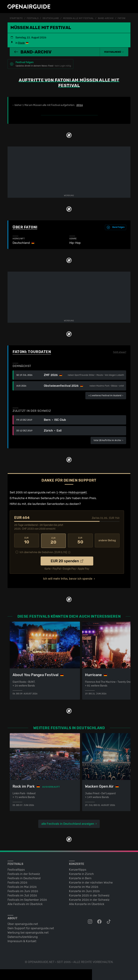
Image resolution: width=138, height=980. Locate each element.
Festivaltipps (16, 869)
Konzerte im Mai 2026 (84, 886)
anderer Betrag (107, 540)
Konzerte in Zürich (81, 873)
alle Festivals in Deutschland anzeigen (68, 823)
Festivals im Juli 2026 (22, 895)
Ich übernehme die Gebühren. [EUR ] (43, 552)
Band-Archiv (106, 18)
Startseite (16, 18)
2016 (80, 105)
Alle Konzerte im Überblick (87, 903)
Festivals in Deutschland (24, 878)
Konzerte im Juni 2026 (84, 890)
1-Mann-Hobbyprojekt (71, 492)
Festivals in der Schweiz (24, 873)
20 (54, 540)
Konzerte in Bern (80, 878)
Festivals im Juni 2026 (23, 890)
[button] (114, 52)
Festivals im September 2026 (27, 899)
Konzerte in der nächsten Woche (91, 882)
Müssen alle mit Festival (78, 18)
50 (80, 540)
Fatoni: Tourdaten (32, 352)
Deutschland (51, 18)
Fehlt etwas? (120, 352)
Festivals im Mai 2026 (22, 886)
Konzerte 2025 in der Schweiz (89, 895)
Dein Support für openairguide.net (31, 928)
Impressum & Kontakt (22, 940)
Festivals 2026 (17, 882)
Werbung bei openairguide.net (28, 932)
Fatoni (121, 18)
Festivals (33, 18)
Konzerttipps (78, 869)
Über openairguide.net (23, 923)
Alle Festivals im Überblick (25, 903)
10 (27, 540)
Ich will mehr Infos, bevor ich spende (68, 578)
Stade (21, 43)
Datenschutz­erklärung (23, 936)
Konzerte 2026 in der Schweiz (89, 899)
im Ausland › (106, 395)
